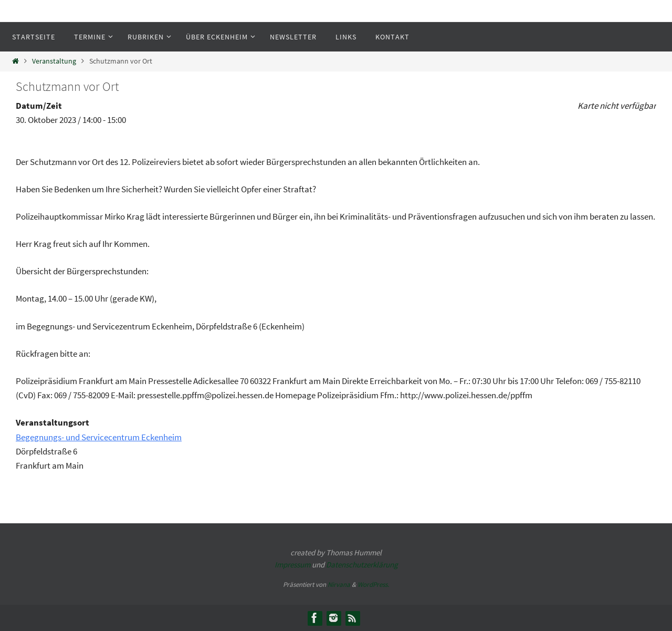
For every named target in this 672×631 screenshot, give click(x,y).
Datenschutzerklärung (362, 565)
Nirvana (339, 585)
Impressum (292, 565)
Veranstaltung (54, 61)
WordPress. (373, 585)
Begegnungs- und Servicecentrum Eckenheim (99, 437)
